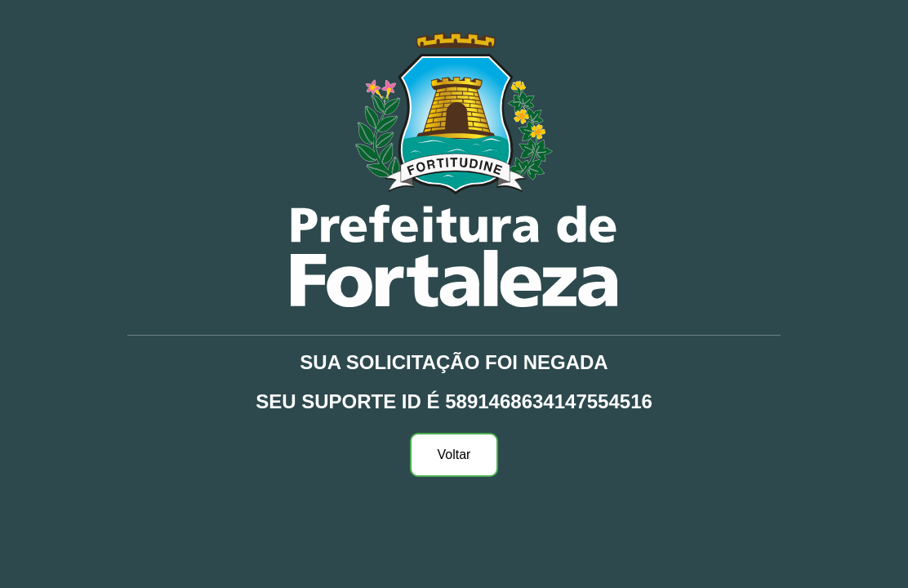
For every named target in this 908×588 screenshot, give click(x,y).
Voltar (454, 454)
